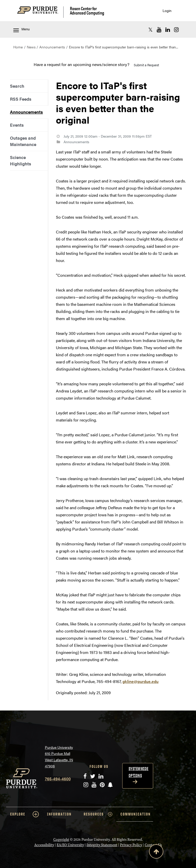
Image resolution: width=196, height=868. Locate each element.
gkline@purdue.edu (140, 681)
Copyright (61, 840)
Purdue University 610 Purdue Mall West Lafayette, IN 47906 (59, 757)
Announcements (52, 47)
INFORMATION (59, 814)
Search (17, 86)
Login (167, 11)
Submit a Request (146, 65)
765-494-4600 (58, 779)
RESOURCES (98, 814)
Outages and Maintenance (23, 141)
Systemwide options (139, 772)
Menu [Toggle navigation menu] (21, 29)
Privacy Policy (131, 845)
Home (18, 47)
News (31, 47)
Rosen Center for (87, 11)
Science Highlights (21, 160)
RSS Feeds (21, 99)
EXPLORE (24, 814)
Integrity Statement (102, 845)
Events (17, 125)
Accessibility (44, 845)
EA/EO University (70, 845)
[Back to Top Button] (156, 852)
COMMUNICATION (136, 814)
